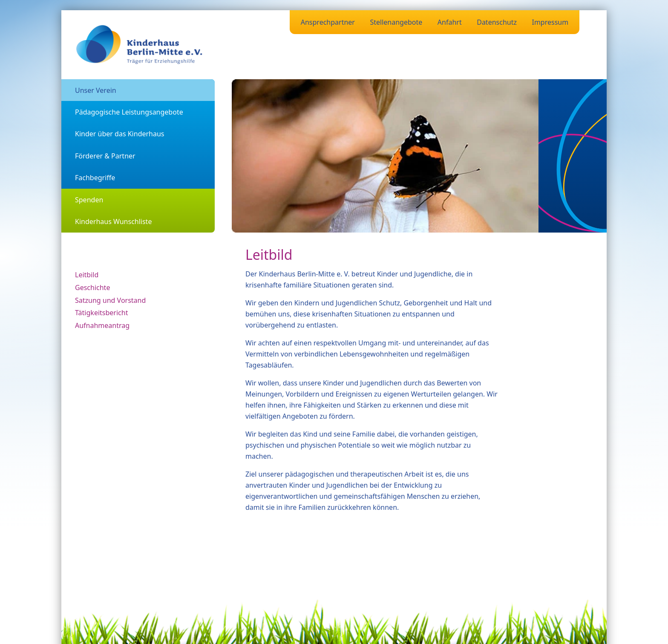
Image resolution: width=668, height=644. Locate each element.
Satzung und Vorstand (110, 300)
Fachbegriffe (95, 178)
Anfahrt (450, 22)
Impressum (550, 22)
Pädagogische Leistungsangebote (129, 112)
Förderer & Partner (105, 156)
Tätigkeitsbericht (101, 313)
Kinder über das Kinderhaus (120, 134)
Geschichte (92, 287)
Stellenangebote (396, 22)
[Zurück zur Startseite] (140, 45)
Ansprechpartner (328, 22)
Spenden (89, 200)
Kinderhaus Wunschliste (113, 221)
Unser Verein (96, 90)
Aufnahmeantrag (102, 325)
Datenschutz (497, 22)
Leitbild (87, 275)
